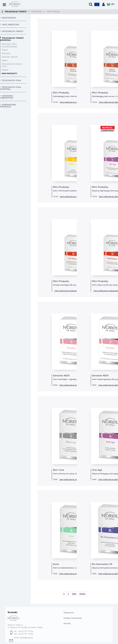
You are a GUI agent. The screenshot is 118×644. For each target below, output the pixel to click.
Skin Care (59, 470)
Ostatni (82, 594)
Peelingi (6, 53)
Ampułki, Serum (10, 57)
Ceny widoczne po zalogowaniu (73, 102)
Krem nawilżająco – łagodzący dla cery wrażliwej (73, 379)
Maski (5, 60)
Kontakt (67, 623)
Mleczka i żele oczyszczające (10, 45)
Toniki (5, 50)
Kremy (5, 70)
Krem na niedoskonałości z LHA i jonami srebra (72, 568)
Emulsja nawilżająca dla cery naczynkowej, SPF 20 (73, 285)
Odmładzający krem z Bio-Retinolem (68, 96)
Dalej (74, 594)
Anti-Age (97, 470)
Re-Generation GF (102, 564)
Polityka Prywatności (73, 618)
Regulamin (69, 613)
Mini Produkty (53, 12)
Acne (56, 564)
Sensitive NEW (61, 376)
